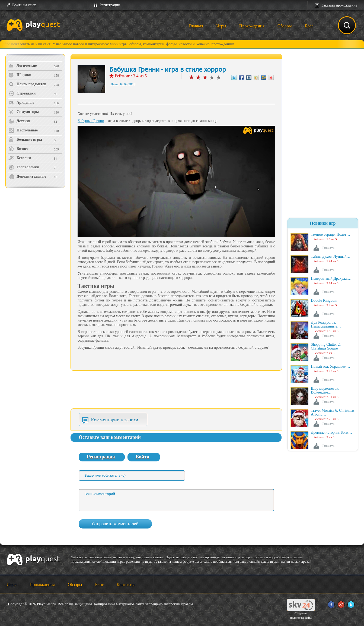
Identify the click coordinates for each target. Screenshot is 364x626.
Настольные (23, 130)
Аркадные (21, 103)
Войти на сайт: (24, 5)
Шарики (20, 75)
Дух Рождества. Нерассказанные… (326, 325)
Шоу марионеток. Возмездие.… (325, 391)
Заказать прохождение (339, 5)
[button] (42, 5)
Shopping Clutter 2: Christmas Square (326, 347)
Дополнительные (27, 177)
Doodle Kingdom (324, 301)
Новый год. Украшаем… (331, 367)
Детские (20, 121)
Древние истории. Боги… (331, 433)
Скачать (328, 248)
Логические (23, 66)
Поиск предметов (27, 84)
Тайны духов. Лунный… (331, 257)
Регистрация (110, 5)
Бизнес (18, 149)
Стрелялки (22, 93)
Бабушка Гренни (91, 121)
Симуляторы (24, 112)
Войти (143, 457)
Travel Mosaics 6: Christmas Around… (333, 413)
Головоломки (24, 167)
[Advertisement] (36, 235)
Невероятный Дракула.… (331, 279)
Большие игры (25, 140)
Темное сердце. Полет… (331, 235)
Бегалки (20, 158)
